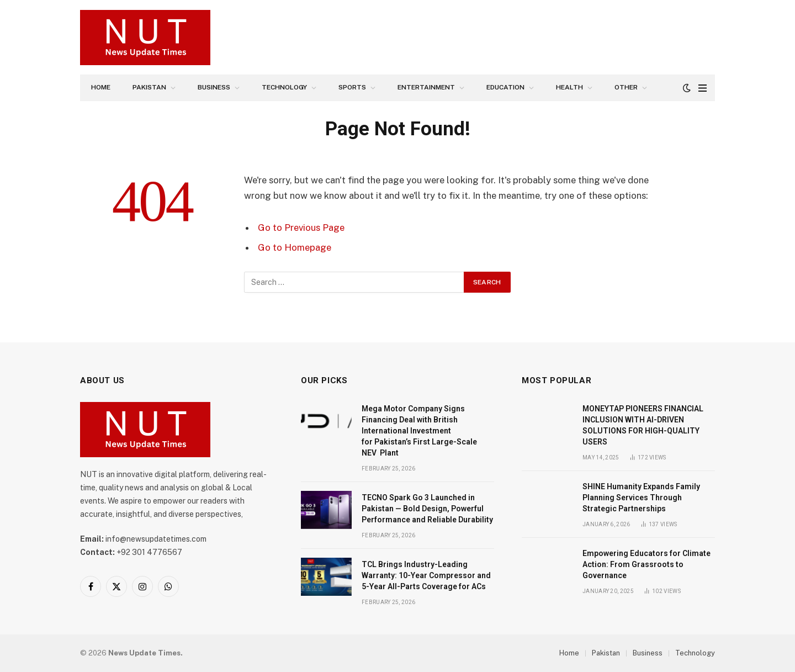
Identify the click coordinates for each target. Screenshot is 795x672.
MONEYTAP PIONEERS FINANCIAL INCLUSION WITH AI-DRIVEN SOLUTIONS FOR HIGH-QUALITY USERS (643, 425)
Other (626, 87)
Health (569, 87)
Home (101, 87)
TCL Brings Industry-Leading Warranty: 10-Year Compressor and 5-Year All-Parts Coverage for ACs (426, 575)
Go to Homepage (295, 247)
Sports (352, 87)
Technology (284, 87)
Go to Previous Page (301, 227)
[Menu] (703, 88)
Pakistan (149, 87)
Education (505, 87)
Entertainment (426, 87)
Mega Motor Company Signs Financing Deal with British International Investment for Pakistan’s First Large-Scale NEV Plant (419, 431)
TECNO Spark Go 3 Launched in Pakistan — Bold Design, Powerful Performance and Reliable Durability (427, 509)
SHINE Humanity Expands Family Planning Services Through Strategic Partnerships (641, 498)
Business (214, 87)
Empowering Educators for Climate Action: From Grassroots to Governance (646, 564)
